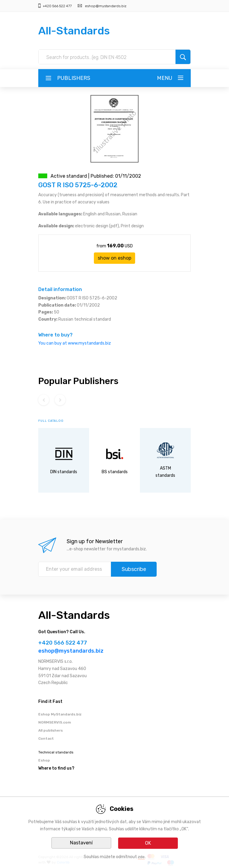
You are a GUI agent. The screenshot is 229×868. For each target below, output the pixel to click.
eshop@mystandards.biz (106, 6)
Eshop (44, 760)
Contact (46, 738)
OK (148, 843)
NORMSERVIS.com (55, 722)
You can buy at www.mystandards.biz (75, 343)
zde (141, 857)
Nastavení (81, 843)
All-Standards (74, 31)
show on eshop (114, 258)
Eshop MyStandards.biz (60, 714)
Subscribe (134, 569)
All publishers (51, 730)
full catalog (51, 421)
